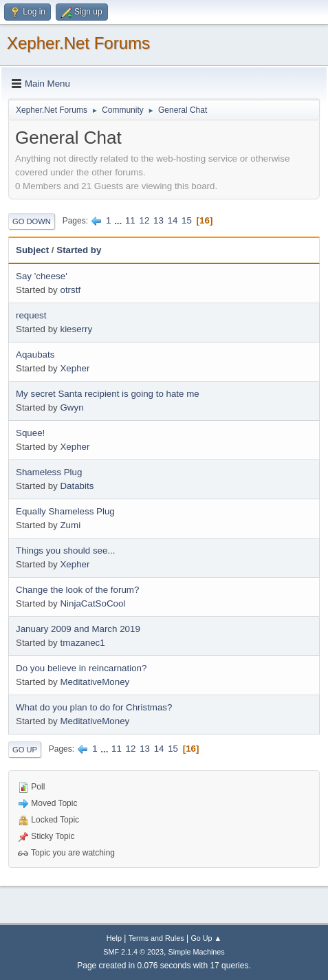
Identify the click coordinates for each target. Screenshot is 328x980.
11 (130, 220)
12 (144, 220)
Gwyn (72, 407)
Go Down (32, 221)
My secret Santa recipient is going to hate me (108, 394)
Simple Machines (197, 952)
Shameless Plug (49, 472)
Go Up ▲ (206, 938)
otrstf (70, 290)
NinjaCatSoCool (92, 603)
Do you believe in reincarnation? (81, 668)
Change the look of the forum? (77, 590)
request (31, 315)
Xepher (75, 368)
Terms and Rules (156, 938)
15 (187, 220)
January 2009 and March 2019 (78, 629)
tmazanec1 (82, 643)
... (119, 220)
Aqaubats (35, 355)
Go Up (25, 750)
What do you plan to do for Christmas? (94, 707)
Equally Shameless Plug (65, 511)
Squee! (30, 433)
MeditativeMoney (95, 682)
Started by (79, 250)
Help (114, 938)
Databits (77, 486)
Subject (32, 250)
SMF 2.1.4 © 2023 (133, 952)
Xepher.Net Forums (78, 43)
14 (173, 220)
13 (158, 220)
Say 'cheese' (42, 276)
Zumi (70, 525)
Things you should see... (65, 551)
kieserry (76, 329)
